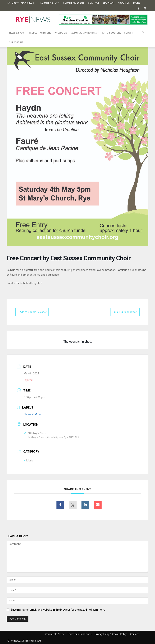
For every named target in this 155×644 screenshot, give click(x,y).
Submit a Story (50, 3)
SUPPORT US (16, 42)
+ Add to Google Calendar (37, 312)
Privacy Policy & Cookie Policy (111, 634)
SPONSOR (109, 3)
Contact (94, 3)
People (33, 33)
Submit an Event (74, 3)
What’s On (61, 33)
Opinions (46, 33)
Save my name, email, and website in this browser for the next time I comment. (58, 609)
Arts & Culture (112, 33)
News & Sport (17, 33)
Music (29, 460)
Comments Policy (55, 634)
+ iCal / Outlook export (120, 312)
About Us (124, 3)
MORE (137, 3)
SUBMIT (129, 33)
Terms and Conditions (79, 634)
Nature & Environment (85, 33)
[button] (143, 33)
